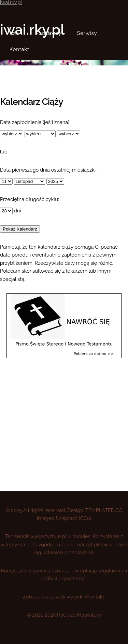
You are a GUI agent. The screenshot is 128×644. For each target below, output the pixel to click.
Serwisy (87, 33)
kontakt (96, 597)
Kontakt (19, 49)
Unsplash (67, 518)
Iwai (15, 33)
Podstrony (48, 33)
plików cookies (111, 544)
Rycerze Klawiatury (79, 615)
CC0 (85, 518)
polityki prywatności (64, 578)
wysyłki (75, 597)
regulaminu (111, 571)
